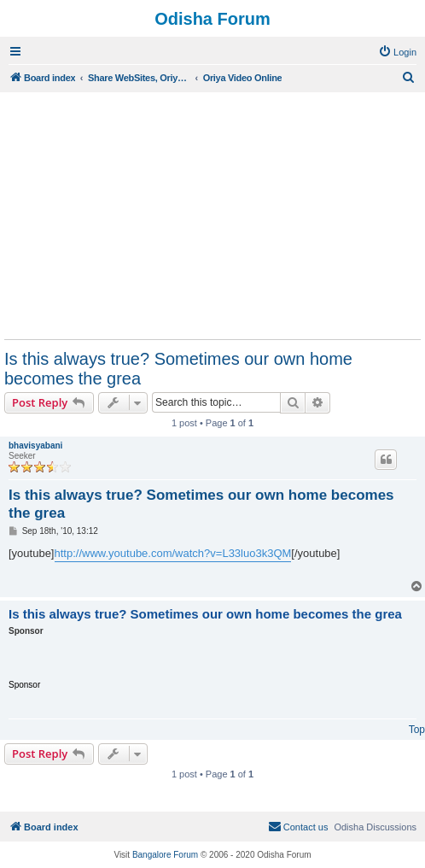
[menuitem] (397, 52)
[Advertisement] (212, 215)
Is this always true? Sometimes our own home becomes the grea (178, 369)
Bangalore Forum (165, 855)
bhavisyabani (35, 446)
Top (417, 730)
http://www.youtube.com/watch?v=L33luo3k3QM (173, 553)
